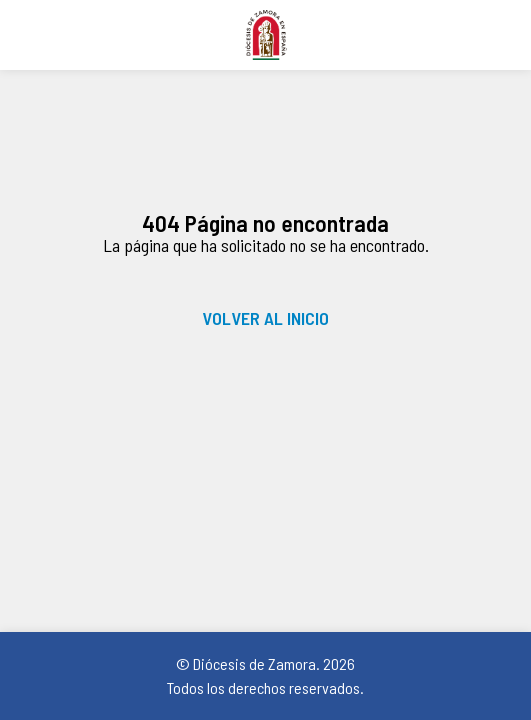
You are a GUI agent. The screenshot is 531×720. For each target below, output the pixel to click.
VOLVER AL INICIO (265, 318)
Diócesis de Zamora (265, 35)
